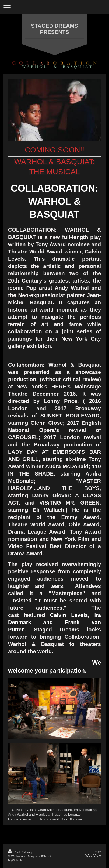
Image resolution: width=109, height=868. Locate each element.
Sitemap (28, 852)
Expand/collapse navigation (55, 7)
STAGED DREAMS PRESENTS (54, 29)
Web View (93, 856)
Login (97, 851)
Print (14, 852)
